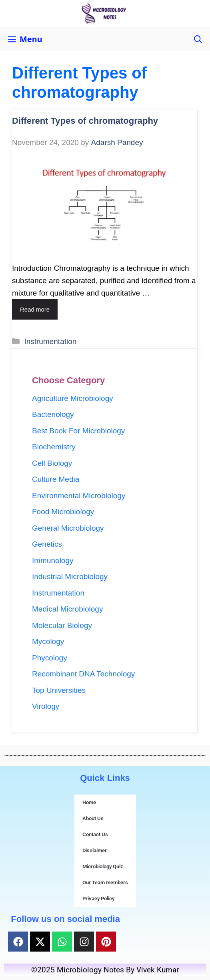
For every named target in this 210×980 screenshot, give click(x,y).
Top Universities (59, 690)
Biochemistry (54, 447)
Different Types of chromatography (85, 121)
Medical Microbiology (67, 609)
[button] (198, 39)
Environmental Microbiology (79, 496)
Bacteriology (53, 414)
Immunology (53, 560)
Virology (46, 706)
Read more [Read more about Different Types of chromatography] (35, 309)
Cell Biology (52, 463)
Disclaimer (95, 850)
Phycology (50, 658)
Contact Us (95, 834)
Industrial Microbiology (70, 577)
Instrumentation (50, 341)
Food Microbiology (63, 512)
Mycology (48, 641)
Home (89, 802)
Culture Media (56, 479)
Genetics (47, 544)
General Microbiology (68, 528)
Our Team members (105, 882)
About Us (93, 818)
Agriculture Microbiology (73, 398)
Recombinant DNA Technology (83, 674)
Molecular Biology (62, 625)
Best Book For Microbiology (78, 431)
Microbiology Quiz (103, 866)
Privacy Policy (98, 899)
